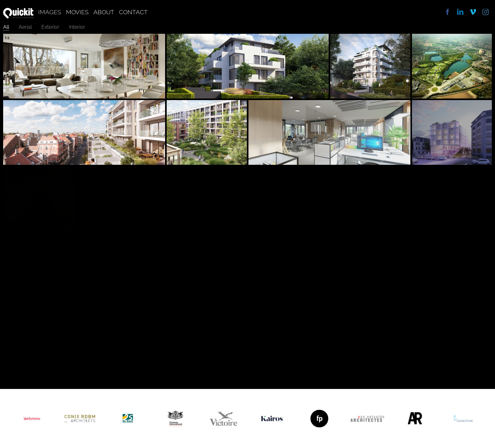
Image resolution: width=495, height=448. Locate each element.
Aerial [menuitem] (25, 27)
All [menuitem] (6, 27)
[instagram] (486, 12)
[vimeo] (473, 12)
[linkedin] (460, 12)
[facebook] (448, 12)
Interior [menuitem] (77, 27)
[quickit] (18, 10)
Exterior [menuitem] (50, 27)
